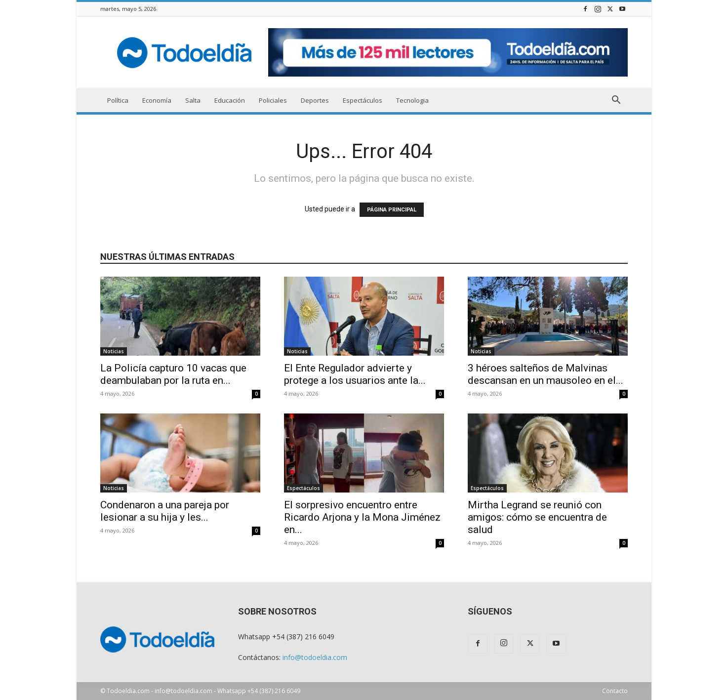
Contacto (615, 691)
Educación (230, 100)
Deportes (315, 100)
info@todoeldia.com (315, 657)
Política (118, 100)
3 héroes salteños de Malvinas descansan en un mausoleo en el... (546, 374)
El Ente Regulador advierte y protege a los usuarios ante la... (355, 374)
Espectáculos (363, 100)
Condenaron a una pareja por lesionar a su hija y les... (165, 511)
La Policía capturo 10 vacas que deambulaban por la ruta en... (173, 374)
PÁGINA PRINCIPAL (392, 210)
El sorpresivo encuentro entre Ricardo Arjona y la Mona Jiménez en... (362, 517)
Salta (193, 100)
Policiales (273, 100)
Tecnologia (412, 100)
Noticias (114, 351)
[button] (616, 101)
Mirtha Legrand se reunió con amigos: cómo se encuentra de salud (537, 517)
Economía (157, 100)
